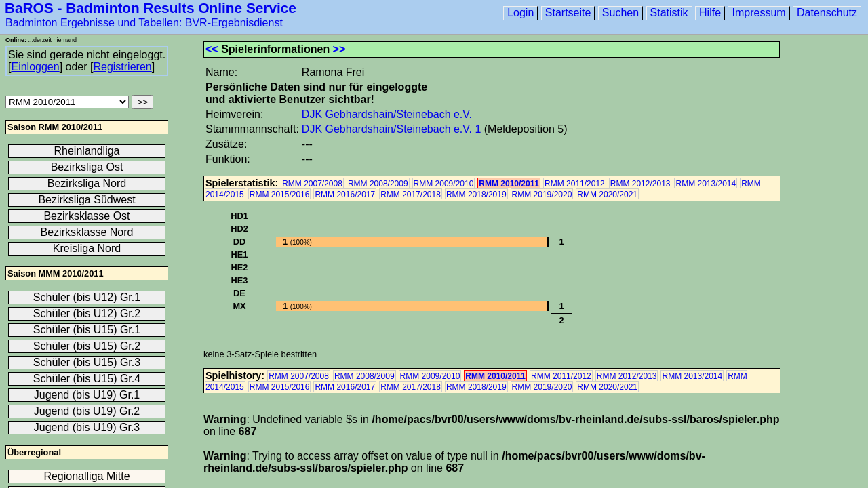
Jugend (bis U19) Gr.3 (87, 427)
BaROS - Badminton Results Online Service (151, 8)
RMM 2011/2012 (575, 184)
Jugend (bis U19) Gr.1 (87, 395)
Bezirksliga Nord (87, 183)
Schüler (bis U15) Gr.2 (87, 346)
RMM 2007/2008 (312, 184)
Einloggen (35, 67)
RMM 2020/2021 (607, 195)
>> (339, 49)
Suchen (620, 13)
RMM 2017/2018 (411, 195)
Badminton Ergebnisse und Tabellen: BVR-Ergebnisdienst (144, 23)
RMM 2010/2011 (509, 184)
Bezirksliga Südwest (86, 200)
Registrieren (122, 67)
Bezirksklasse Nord (87, 232)
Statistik (669, 13)
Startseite (568, 13)
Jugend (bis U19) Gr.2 (87, 411)
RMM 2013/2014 (706, 184)
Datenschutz (827, 13)
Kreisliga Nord (87, 248)
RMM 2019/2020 (542, 195)
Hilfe (710, 13)
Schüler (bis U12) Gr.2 (87, 313)
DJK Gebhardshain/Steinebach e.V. (387, 114)
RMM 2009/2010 (444, 184)
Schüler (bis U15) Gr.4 (87, 379)
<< (212, 49)
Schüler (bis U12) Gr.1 (87, 297)
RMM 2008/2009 (378, 184)
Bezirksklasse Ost (86, 216)
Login (520, 13)
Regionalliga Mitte (86, 476)
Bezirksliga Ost (87, 167)
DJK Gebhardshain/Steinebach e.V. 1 (391, 129)
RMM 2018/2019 (476, 195)
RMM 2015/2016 (280, 195)
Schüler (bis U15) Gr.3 (87, 362)
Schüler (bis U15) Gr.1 (87, 330)
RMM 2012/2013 (640, 184)
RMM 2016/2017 (345, 195)
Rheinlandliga (87, 151)
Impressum (758, 13)
